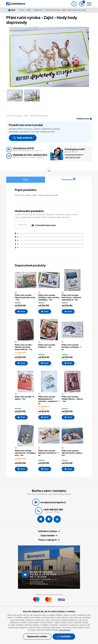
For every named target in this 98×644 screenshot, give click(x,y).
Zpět (12, 10)
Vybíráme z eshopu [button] (48, 531)
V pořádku (64, 636)
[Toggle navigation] (74, 4)
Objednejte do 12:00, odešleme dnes (30, 155)
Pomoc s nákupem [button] (48, 540)
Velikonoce (38, 10)
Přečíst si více (83, 119)
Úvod (22, 10)
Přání (29, 10)
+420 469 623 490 (72, 158)
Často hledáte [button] (48, 536)
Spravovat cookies (37, 636)
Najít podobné (23, 138)
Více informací (65, 630)
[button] (47, 84)
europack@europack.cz (74, 155)
